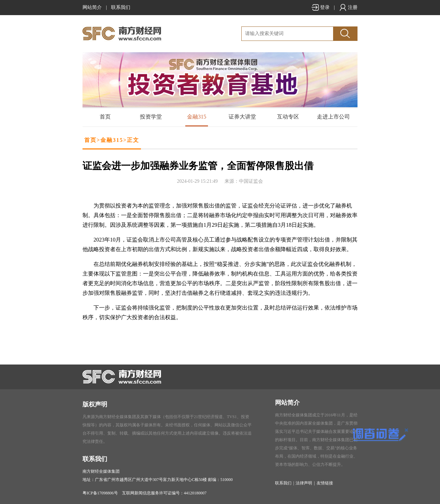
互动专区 (288, 117)
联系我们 (121, 7)
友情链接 (325, 483)
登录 (320, 7)
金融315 (197, 117)
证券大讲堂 (242, 117)
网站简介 (92, 7)
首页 (105, 117)
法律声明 (304, 483)
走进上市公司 (333, 117)
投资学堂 (151, 117)
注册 (348, 7)
